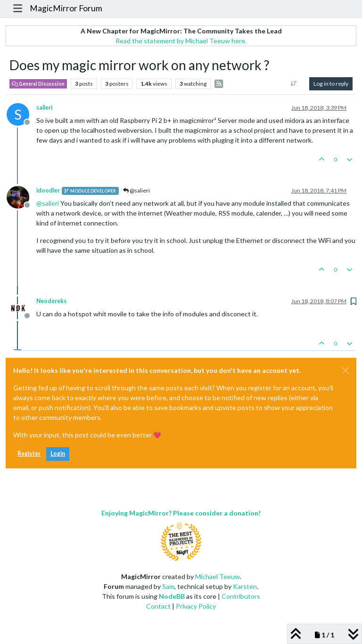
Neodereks (51, 301)
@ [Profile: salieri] (48, 203)
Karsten (245, 586)
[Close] (346, 370)
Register (29, 454)
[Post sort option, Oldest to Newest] (294, 84)
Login (58, 454)
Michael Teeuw (218, 576)
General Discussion (38, 84)
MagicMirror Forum (66, 8)
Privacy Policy (196, 606)
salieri (44, 108)
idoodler (48, 190)
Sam (168, 586)
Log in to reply (331, 84)
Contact (158, 606)
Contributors (241, 596)
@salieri (136, 190)
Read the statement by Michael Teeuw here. (181, 41)
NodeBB (172, 596)
